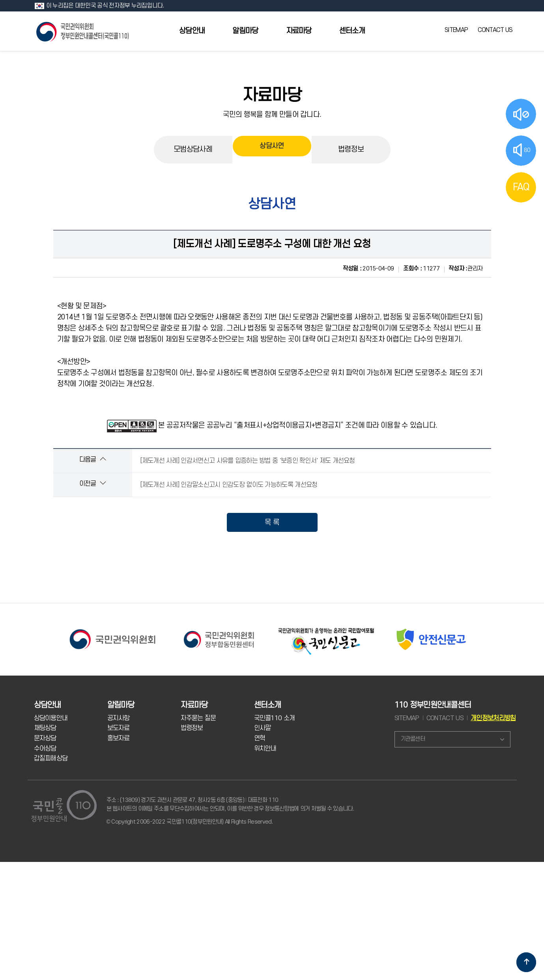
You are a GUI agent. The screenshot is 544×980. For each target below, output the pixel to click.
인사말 (263, 728)
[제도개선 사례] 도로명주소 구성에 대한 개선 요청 (272, 244)
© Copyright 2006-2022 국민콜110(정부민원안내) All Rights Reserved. (190, 822)
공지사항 (119, 718)
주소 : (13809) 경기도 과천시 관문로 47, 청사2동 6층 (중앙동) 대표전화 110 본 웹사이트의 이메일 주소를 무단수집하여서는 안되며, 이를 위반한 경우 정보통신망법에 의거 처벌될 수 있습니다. (230, 804)
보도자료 (119, 728)
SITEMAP (456, 30)
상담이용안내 (51, 718)
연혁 (260, 738)
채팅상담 (45, 728)
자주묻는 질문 (198, 718)
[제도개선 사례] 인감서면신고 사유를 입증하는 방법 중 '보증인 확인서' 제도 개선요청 (248, 461)
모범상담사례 (193, 149)
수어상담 (45, 749)
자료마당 (299, 31)
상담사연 (272, 149)
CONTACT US (495, 30)
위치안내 (265, 749)
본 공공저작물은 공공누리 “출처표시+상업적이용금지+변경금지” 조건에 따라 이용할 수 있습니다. (298, 425)
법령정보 (351, 149)
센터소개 (352, 31)
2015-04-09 (368, 269)
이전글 (93, 483)
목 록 (272, 522)
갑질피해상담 (51, 758)
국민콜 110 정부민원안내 (83, 31)
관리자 (466, 269)
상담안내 (192, 31)
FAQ (521, 187)
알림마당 (245, 31)
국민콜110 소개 (275, 718)
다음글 (93, 459)
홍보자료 (119, 738)
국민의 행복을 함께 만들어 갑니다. (272, 115)
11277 (421, 269)
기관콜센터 (413, 739)
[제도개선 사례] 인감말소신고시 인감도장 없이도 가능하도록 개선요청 (229, 485)
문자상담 (45, 738)
